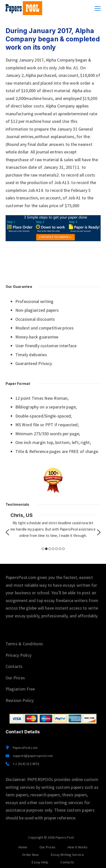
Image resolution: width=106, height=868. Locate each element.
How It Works (78, 847)
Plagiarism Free (20, 689)
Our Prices (15, 678)
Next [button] (99, 532)
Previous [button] (7, 532)
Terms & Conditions (24, 644)
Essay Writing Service (67, 855)
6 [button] (60, 549)
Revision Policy (20, 700)
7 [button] (63, 549)
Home (23, 847)
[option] (53, 525)
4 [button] (53, 549)
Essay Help (40, 862)
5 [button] (57, 549)
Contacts (14, 666)
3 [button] (50, 549)
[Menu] (98, 9)
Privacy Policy (19, 655)
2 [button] (46, 549)
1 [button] (43, 549)
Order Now (30, 855)
